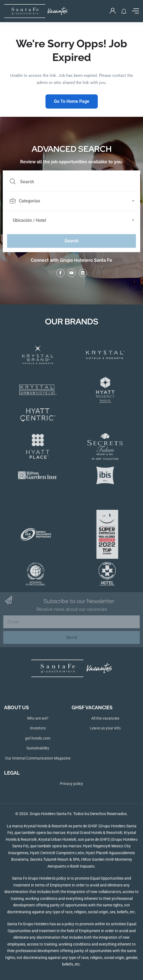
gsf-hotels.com (38, 738)
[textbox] (71, 201)
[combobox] (74, 201)
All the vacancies (105, 718)
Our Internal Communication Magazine (38, 758)
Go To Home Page (72, 101)
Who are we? (38, 718)
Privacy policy (71, 784)
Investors (38, 728)
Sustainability (38, 748)
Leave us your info (105, 728)
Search (71, 241)
